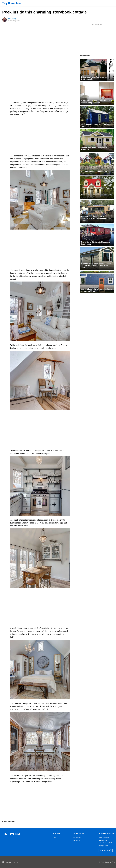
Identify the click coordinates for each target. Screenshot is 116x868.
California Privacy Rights (106, 843)
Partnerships (77, 838)
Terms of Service (104, 838)
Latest (55, 838)
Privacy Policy (103, 840)
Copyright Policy (103, 846)
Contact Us (77, 840)
